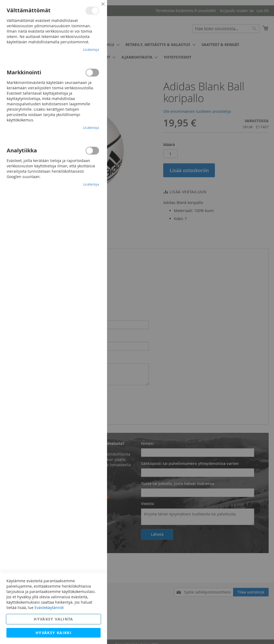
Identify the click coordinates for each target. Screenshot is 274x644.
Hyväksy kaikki (54, 633)
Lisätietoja (91, 49)
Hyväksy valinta (53, 619)
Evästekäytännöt (49, 608)
